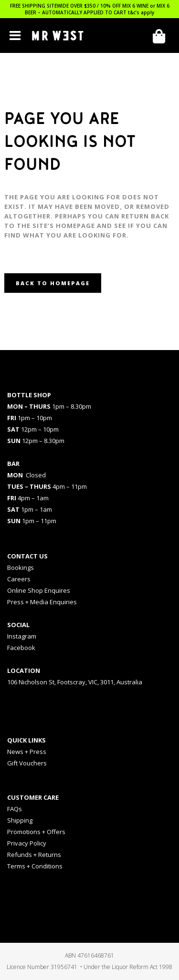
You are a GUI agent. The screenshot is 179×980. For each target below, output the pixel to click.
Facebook (21, 648)
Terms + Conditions (35, 866)
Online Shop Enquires (39, 590)
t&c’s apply (141, 12)
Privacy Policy (27, 843)
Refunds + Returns (34, 855)
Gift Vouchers (27, 763)
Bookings (21, 567)
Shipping (20, 820)
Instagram (22, 636)
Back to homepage (53, 283)
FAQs (15, 809)
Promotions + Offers (36, 832)
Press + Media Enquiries (42, 602)
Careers (19, 579)
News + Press (27, 752)
